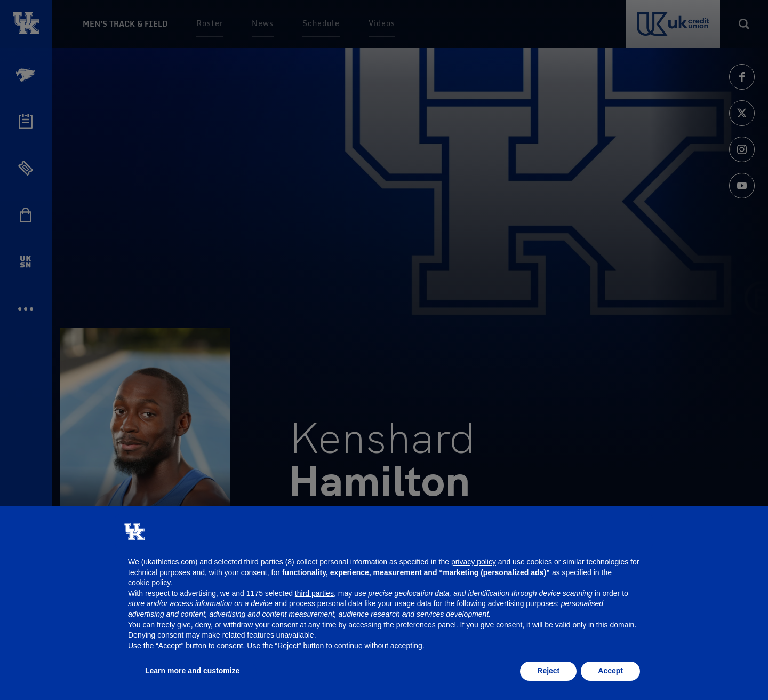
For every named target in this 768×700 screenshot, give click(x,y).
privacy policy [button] (474, 562)
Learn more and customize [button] (192, 671)
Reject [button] (548, 671)
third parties (314, 593)
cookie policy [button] (149, 583)
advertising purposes (522, 603)
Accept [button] (610, 671)
